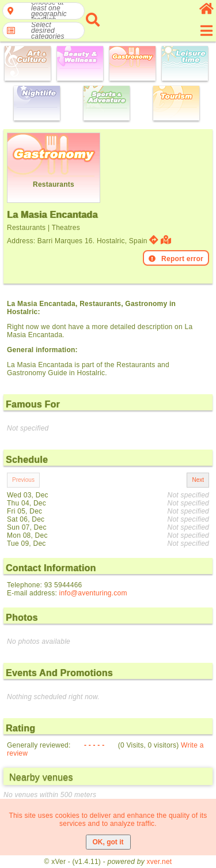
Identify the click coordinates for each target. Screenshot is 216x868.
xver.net (160, 862)
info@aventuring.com (93, 593)
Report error (176, 259)
